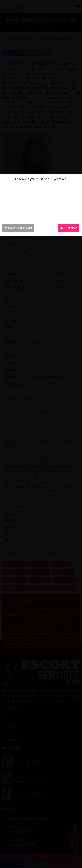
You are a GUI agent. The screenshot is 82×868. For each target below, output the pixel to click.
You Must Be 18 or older (18, 228)
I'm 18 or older (68, 228)
